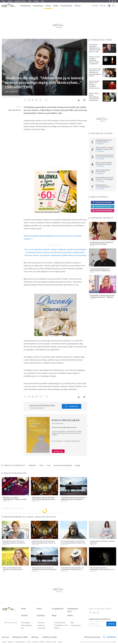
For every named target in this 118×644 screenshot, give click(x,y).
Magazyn (10, 1)
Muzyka (92, 246)
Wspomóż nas (72, 406)
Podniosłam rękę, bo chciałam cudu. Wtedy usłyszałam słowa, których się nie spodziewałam (43, 499)
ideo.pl (114, 642)
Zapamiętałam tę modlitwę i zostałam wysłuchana (102, 542)
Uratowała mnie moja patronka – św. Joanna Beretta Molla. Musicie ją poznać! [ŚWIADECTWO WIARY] (72, 569)
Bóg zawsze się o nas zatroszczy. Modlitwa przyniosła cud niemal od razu (14, 543)
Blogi (30, 1)
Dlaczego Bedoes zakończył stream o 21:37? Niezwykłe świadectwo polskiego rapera (105, 180)
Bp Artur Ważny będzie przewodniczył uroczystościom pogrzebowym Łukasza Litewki (94, 98)
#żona (42, 465)
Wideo (56, 6)
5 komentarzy (100, 144)
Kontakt (29, 642)
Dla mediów (35, 642)
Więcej (77, 6)
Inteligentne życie (73, 610)
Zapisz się (111, 624)
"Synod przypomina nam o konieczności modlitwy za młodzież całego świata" (100, 271)
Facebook (109, 1)
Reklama (42, 642)
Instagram (115, 1)
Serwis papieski (26, 623)
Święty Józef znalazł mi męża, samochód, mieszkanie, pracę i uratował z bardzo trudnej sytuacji (14, 569)
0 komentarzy (100, 151)
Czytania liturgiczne (60, 623)
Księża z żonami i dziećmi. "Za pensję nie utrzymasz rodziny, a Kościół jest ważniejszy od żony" (95, 86)
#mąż (49, 465)
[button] (109, 6)
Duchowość (41, 623)
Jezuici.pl (5, 637)
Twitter (112, 1)
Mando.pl (35, 637)
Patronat (60, 642)
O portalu (4, 642)
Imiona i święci (42, 628)
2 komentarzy (100, 166)
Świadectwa (13, 92)
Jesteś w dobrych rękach (66, 420)
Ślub (22, 628)
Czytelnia (41, 615)
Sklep (43, 1)
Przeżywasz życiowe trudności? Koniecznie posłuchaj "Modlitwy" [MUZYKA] (102, 244)
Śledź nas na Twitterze (102, 207)
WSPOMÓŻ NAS (110, 637)
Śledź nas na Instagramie (102, 211)
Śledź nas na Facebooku (102, 202)
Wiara (48, 6)
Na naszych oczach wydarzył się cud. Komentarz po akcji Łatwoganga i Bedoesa (95, 72)
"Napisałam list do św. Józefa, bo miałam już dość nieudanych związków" (73, 499)
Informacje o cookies (51, 642)
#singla (78, 465)
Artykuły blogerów (26, 625)
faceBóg (36, 1)
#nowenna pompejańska (63, 465)
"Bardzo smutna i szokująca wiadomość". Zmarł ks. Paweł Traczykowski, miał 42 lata (95, 61)
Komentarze (38, 6)
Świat (24, 609)
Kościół (92, 272)
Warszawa (95, 6)
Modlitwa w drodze (20, 1)
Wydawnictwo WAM (20, 637)
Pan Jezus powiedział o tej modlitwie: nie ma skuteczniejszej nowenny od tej (73, 542)
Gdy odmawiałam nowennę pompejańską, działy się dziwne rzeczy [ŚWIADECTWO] (102, 569)
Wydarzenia (25, 6)
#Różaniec (33, 465)
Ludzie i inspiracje (76, 625)
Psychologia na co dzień (61, 625)
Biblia (3, 1)
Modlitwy (57, 628)
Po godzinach (66, 6)
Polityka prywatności (20, 642)
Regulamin (11, 642)
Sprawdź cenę (58, 451)
